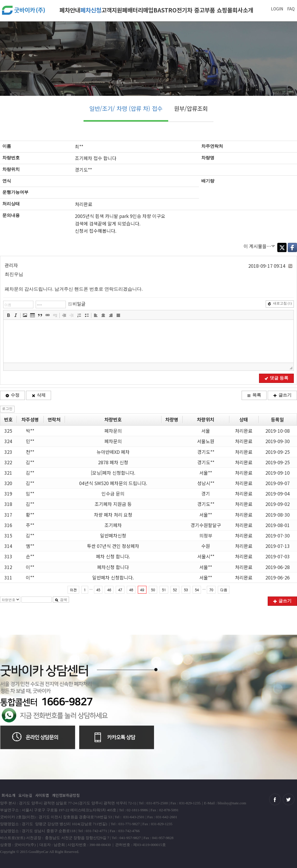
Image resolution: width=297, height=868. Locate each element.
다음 (224, 590)
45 (98, 590)
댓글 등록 (276, 378)
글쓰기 (282, 395)
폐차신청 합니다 (113, 567)
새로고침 (280, 303)
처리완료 (244, 431)
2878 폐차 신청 (113, 462)
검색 (61, 600)
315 (8, 535)
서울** (206, 473)
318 (8, 504)
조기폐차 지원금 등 (113, 504)
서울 (206, 431)
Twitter (282, 247)
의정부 (206, 535)
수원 (206, 546)
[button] (8, 315)
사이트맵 (42, 795)
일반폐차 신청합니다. (113, 577)
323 (8, 452)
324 (8, 441)
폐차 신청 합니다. (113, 556)
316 (8, 525)
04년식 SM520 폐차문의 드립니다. (113, 483)
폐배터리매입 (138, 10)
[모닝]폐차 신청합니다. (113, 473)
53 (186, 590)
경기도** (206, 452)
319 (8, 493)
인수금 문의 (113, 493)
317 (8, 515)
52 (175, 590)
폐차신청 (91, 10)
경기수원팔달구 (206, 525)
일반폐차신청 (113, 535)
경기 (206, 493)
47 (120, 590)
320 (8, 483)
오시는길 (25, 795)
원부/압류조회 (191, 108)
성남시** (206, 483)
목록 (254, 395)
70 (211, 590)
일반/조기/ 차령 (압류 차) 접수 (126, 108)
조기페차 (113, 525)
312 (8, 567)
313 (8, 556)
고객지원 (112, 10)
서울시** (206, 556)
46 (109, 590)
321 (8, 473)
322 (8, 462)
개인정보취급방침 (66, 795)
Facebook (292, 247)
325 (8, 431)
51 (164, 590)
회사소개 (243, 10)
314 (8, 546)
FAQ (291, 9)
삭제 (39, 395)
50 (153, 590)
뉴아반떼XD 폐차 (113, 452)
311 (8, 577)
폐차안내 (70, 10)
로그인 (7, 409)
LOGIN (277, 9)
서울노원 (206, 441)
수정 (12, 395)
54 (197, 590)
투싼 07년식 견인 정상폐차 (113, 546)
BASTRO (165, 10)
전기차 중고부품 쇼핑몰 (204, 10)
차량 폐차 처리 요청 (113, 515)
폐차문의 (113, 431)
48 (131, 590)
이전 (73, 590)
